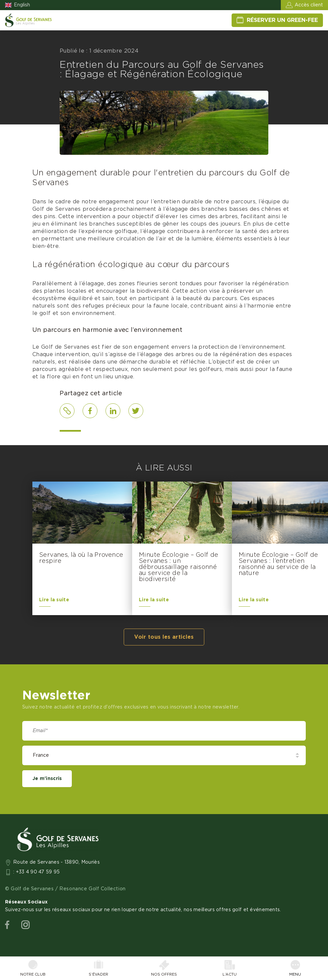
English (22, 5)
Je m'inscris (47, 779)
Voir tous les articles (164, 637)
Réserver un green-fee (282, 20)
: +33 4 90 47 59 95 (37, 872)
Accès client (309, 5)
